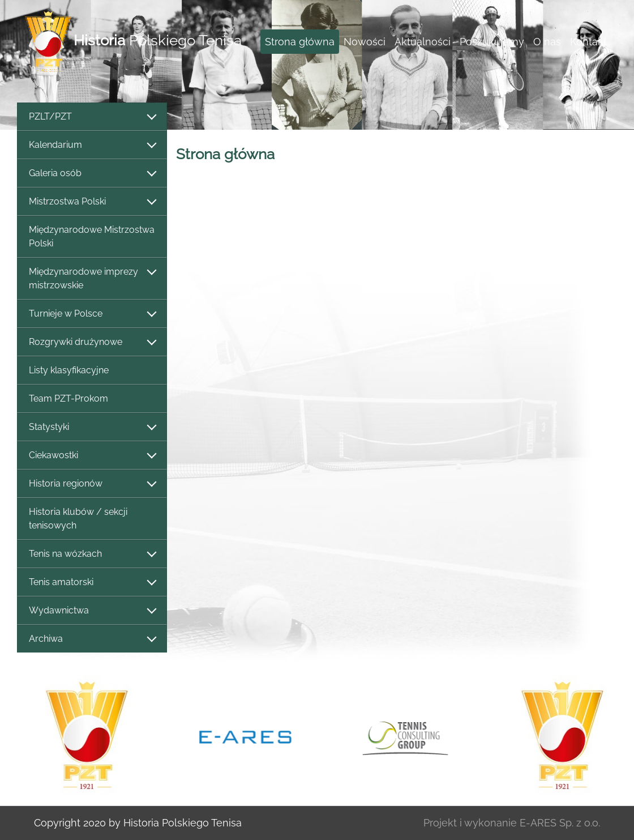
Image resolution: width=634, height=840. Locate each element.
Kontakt (588, 42)
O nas (547, 42)
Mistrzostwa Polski (92, 202)
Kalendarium (92, 145)
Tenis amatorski (92, 583)
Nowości (365, 42)
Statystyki (92, 427)
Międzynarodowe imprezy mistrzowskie (92, 278)
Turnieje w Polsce (92, 314)
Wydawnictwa (92, 611)
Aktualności (423, 42)
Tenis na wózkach (92, 554)
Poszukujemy (492, 42)
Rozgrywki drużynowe (92, 342)
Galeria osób (92, 174)
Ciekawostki (92, 456)
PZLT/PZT (92, 117)
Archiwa (92, 639)
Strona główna (300, 42)
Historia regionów (92, 484)
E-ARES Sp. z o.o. (560, 823)
